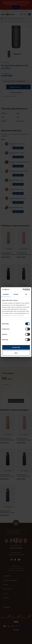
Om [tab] (26, 294)
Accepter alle (16, 347)
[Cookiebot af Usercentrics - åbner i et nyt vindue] (23, 290)
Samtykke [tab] (6, 294)
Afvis (16, 353)
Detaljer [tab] (16, 294)
